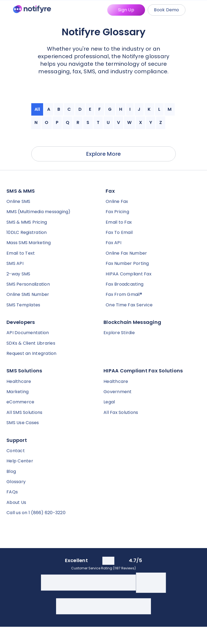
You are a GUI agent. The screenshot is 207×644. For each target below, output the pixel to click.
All (37, 109)
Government (118, 392)
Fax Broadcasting (125, 284)
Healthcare (19, 381)
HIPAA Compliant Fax (129, 274)
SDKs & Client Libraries (31, 343)
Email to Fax (119, 222)
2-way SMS (18, 274)
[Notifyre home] (32, 10)
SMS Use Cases (23, 423)
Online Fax (117, 201)
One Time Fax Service (129, 305)
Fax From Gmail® (124, 294)
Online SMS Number (28, 294)
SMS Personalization (28, 284)
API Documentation (28, 333)
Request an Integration (32, 353)
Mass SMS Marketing (29, 243)
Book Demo (166, 10)
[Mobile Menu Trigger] (197, 10)
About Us (16, 502)
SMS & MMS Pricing (27, 222)
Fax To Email (119, 232)
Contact (16, 451)
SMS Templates (23, 305)
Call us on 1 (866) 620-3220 (36, 513)
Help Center (20, 461)
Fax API (113, 243)
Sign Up (126, 10)
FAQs (12, 492)
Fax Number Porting (127, 263)
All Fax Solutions (121, 412)
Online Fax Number (126, 253)
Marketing (18, 392)
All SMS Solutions (24, 412)
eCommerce (20, 402)
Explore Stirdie (119, 333)
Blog (11, 471)
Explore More (103, 154)
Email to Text (21, 253)
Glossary (16, 482)
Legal (109, 402)
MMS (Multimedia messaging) (39, 212)
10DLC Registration (27, 232)
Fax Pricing (117, 212)
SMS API (15, 263)
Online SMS (18, 201)
